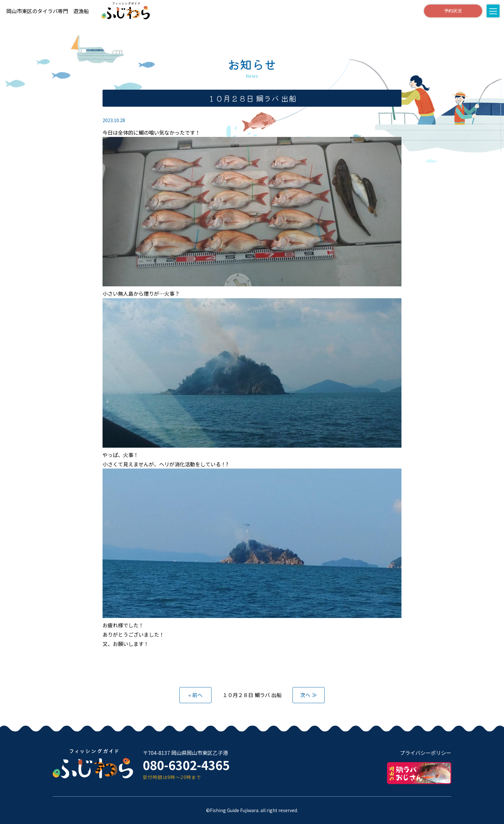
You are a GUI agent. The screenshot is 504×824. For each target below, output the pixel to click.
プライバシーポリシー (426, 753)
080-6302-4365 (186, 765)
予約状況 (453, 11)
